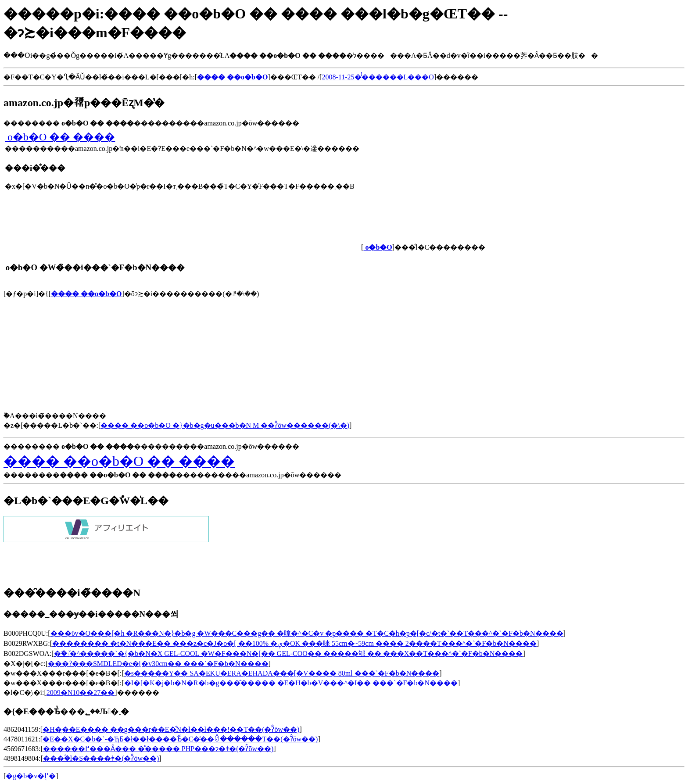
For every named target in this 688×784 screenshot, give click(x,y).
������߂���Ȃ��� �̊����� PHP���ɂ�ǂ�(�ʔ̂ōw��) (158, 749)
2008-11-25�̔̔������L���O (378, 77)
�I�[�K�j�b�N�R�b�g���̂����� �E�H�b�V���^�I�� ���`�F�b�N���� (291, 683)
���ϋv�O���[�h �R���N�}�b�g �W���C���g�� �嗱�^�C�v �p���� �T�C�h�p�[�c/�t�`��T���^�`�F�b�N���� (307, 633)
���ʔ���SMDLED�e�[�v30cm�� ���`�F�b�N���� (158, 664)
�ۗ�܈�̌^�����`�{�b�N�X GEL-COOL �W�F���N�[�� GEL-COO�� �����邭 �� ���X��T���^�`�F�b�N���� (288, 653)
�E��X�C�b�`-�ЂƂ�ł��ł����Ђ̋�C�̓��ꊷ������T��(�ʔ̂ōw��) (180, 739)
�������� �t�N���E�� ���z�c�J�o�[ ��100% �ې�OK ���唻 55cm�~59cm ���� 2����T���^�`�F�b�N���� (294, 643)
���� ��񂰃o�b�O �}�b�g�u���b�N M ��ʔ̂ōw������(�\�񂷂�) (225, 425)
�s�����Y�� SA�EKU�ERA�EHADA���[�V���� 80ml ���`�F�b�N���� (282, 673)
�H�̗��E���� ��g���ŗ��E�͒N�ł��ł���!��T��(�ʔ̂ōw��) (171, 729)
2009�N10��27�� (81, 693)
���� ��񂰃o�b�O (86, 294)
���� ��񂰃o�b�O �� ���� (60, 137)
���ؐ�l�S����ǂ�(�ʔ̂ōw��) (101, 758)
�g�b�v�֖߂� (31, 776)
